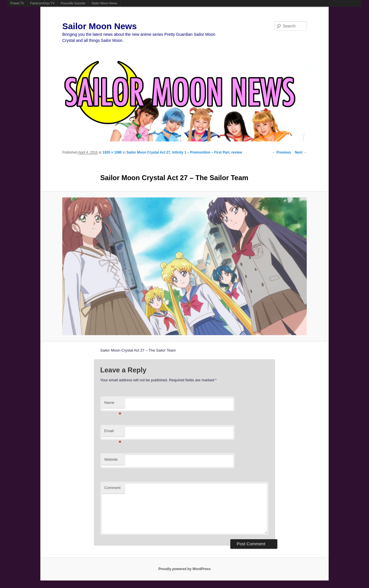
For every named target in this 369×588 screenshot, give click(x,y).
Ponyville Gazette (73, 3)
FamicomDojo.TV (43, 3)
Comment (112, 488)
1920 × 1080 (112, 152)
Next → (301, 152)
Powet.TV (17, 3)
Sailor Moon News (104, 3)
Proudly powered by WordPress (184, 569)
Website (111, 459)
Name (113, 404)
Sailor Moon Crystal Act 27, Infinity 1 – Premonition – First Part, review (184, 152)
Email (113, 433)
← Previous (282, 152)
